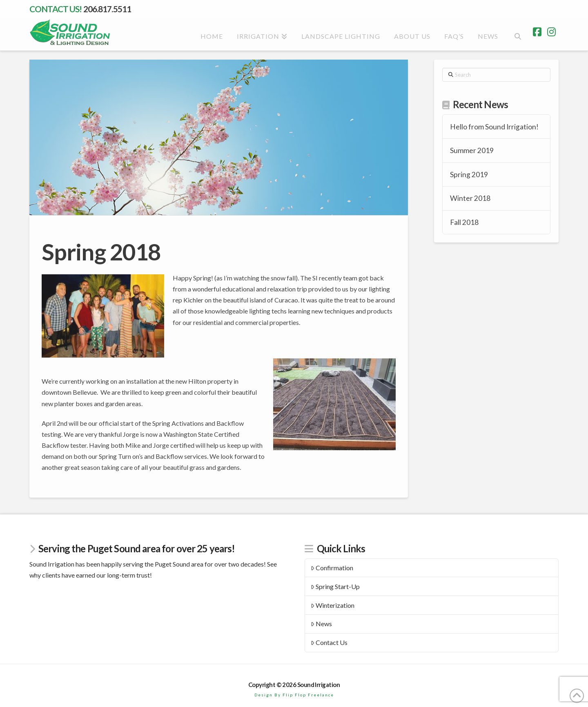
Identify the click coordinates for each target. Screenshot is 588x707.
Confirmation (332, 568)
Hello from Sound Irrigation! (494, 127)
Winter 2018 (470, 198)
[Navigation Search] (517, 35)
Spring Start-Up (335, 586)
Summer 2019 (472, 150)
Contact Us (329, 642)
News (322, 624)
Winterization (333, 605)
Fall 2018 (464, 222)
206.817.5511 (107, 9)
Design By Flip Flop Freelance (294, 695)
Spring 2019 (469, 175)
